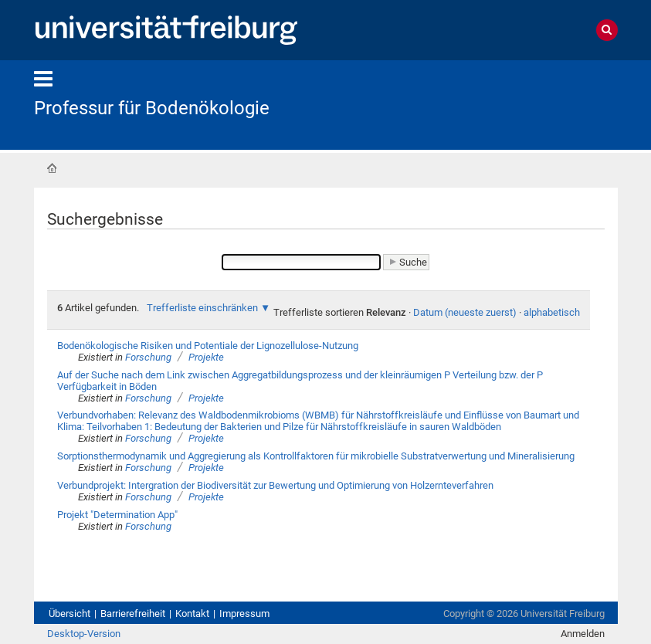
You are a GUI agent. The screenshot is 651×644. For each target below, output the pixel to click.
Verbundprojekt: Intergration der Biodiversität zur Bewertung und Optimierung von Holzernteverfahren (275, 485)
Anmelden (583, 634)
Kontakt (192, 613)
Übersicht (70, 613)
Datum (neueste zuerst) (465, 312)
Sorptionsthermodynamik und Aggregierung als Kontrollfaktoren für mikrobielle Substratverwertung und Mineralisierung (316, 456)
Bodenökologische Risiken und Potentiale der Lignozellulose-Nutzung (208, 346)
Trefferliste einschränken (202, 308)
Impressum (244, 613)
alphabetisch (552, 312)
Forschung (148, 357)
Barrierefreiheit (133, 613)
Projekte (206, 357)
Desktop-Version (84, 634)
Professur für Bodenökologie (152, 108)
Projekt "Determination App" (117, 515)
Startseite (52, 168)
